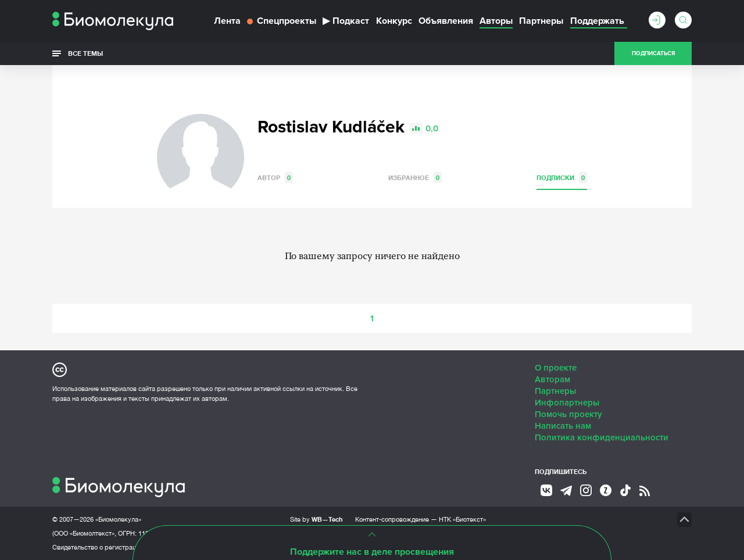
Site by (316, 519)
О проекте (556, 368)
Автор (275, 177)
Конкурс (394, 21)
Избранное (415, 177)
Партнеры (541, 21)
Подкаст (346, 21)
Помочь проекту (568, 414)
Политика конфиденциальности (602, 437)
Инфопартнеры (567, 403)
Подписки (562, 177)
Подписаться (653, 53)
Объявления (446, 21)
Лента (227, 21)
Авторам (552, 379)
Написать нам (563, 426)
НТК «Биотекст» (462, 519)
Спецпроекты (282, 21)
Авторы (496, 21)
